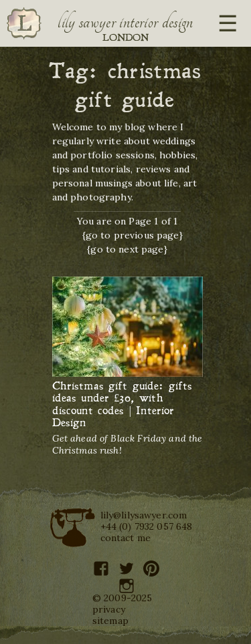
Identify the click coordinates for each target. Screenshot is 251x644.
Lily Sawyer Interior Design (125, 22)
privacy (109, 609)
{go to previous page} (133, 235)
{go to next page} (127, 249)
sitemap (110, 621)
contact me (126, 538)
